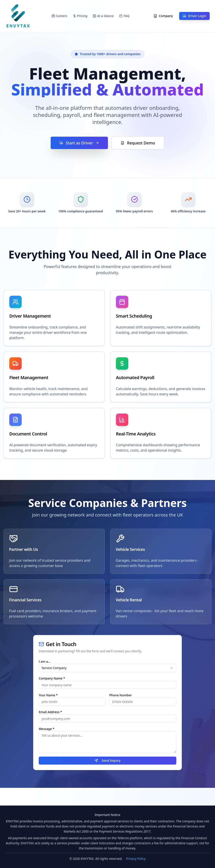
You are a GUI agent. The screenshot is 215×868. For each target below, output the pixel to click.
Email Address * (50, 712)
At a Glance (103, 16)
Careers (59, 16)
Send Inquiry (107, 760)
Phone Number (121, 695)
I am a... (45, 661)
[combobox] (107, 668)
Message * (47, 729)
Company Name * (52, 678)
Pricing (80, 16)
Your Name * (48, 695)
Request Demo (138, 143)
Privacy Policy (136, 859)
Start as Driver (79, 143)
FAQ (124, 16)
